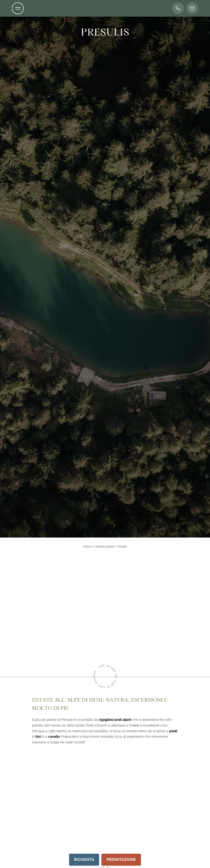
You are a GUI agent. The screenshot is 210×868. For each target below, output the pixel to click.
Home (88, 547)
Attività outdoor (105, 547)
